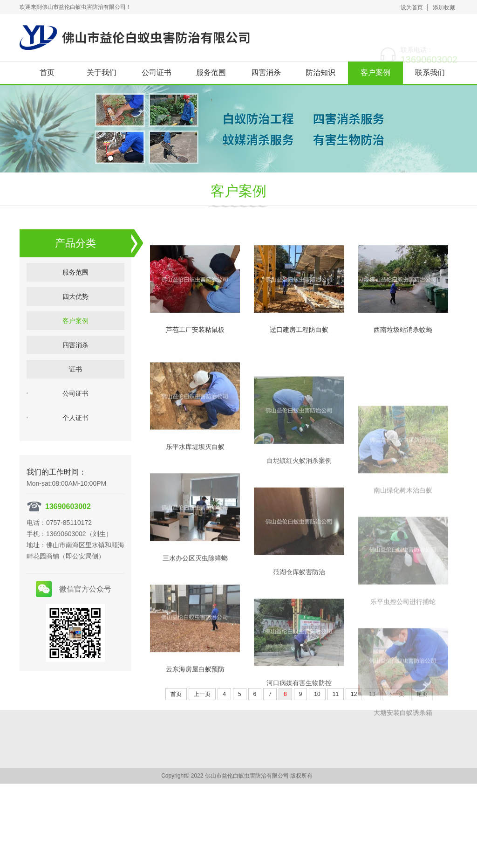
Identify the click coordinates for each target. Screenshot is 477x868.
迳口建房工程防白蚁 (299, 383)
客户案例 (375, 72)
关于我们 (102, 72)
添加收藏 (444, 7)
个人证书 (75, 433)
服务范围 (211, 72)
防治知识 (320, 72)
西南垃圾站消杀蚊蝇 (403, 425)
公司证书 (157, 72)
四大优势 (75, 311)
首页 (47, 72)
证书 (75, 384)
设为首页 (412, 7)
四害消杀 (266, 72)
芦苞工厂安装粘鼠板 (195, 360)
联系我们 (430, 72)
